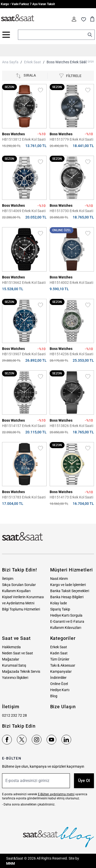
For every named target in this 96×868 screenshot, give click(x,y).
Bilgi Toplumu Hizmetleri (21, 609)
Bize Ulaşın (63, 707)
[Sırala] (26, 76)
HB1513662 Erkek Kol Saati (24, 283)
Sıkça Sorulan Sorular (19, 585)
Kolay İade (58, 603)
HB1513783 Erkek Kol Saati (24, 497)
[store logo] (18, 18)
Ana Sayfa (10, 62)
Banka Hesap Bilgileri (67, 597)
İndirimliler (58, 678)
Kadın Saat (59, 653)
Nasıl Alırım (59, 579)
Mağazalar (11, 659)
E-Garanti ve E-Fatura (67, 621)
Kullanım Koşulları (16, 591)
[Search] (90, 35)
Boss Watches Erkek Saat (67, 62)
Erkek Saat (33, 62)
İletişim (8, 579)
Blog (54, 696)
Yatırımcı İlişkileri (15, 678)
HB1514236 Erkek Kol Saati (71, 354)
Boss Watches (13, 134)
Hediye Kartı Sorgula (66, 615)
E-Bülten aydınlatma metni (56, 794)
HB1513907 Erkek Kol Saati (24, 354)
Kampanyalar (61, 671)
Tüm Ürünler (60, 659)
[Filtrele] (70, 76)
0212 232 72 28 (14, 715)
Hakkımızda (11, 647)
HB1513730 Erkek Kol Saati (71, 211)
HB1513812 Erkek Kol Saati (24, 139)
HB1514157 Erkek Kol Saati (24, 426)
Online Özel (59, 684)
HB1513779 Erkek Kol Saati (71, 139)
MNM (10, 863)
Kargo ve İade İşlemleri (68, 585)
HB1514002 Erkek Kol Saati (71, 283)
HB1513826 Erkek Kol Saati (71, 426)
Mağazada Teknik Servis (21, 671)
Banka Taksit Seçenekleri (70, 591)
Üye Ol (84, 781)
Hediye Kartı (60, 690)
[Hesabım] (74, 19)
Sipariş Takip (60, 609)
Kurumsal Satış (14, 665)
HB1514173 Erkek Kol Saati (71, 497)
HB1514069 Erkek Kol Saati (24, 211)
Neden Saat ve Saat (18, 653)
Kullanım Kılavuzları (66, 628)
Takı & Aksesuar (63, 665)
